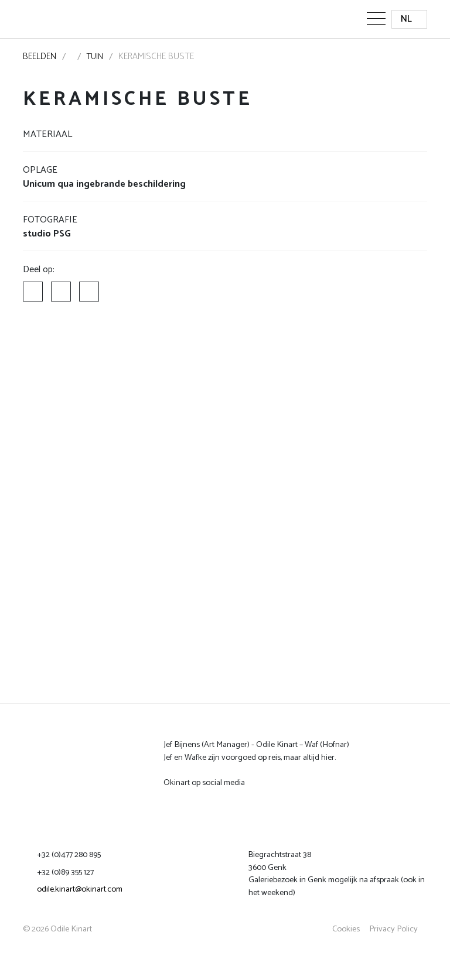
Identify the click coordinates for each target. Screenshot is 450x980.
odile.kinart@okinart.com (80, 889)
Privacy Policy (393, 929)
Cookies (346, 929)
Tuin (95, 57)
